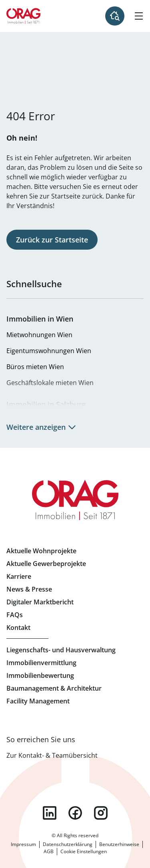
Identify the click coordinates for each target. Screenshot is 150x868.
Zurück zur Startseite (52, 240)
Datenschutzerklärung (68, 844)
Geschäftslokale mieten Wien (50, 383)
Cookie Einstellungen (84, 851)
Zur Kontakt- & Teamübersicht (52, 755)
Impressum (23, 844)
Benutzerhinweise (119, 844)
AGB (49, 851)
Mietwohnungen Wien (39, 335)
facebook (75, 813)
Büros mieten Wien (35, 367)
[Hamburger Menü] (139, 16)
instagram (101, 813)
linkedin (50, 813)
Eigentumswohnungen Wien (49, 351)
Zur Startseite (24, 16)
